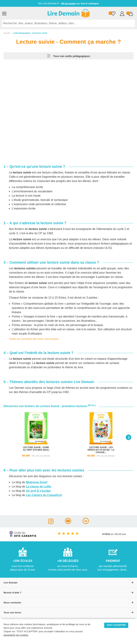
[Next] (129, 437)
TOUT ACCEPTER (116, 625)
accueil (7, 33)
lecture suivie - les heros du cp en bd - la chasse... (101, 450)
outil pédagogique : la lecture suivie (30, 33)
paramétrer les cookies (16, 635)
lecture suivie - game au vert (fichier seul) (36, 449)
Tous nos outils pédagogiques (68, 56)
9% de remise (69, 3)
